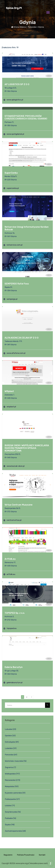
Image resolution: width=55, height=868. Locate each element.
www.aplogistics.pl (15, 100)
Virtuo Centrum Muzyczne (19, 505)
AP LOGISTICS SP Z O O (17, 84)
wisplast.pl (11, 407)
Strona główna (18, 27)
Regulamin (8, 855)
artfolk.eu (11, 574)
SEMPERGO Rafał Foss (17, 284)
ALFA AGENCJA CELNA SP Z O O (22, 338)
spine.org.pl (14, 8)
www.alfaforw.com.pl (16, 353)
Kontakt (42, 855)
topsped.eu (12, 628)
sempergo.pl (12, 299)
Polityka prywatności (26, 855)
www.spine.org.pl (22, 863)
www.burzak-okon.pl (16, 466)
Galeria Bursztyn (14, 667)
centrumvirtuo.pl (14, 520)
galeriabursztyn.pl (14, 682)
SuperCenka (11, 173)
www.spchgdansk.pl (15, 134)
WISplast (9, 391)
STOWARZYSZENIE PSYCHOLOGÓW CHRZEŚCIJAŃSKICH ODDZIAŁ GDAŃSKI (26, 117)
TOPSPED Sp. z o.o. (15, 613)
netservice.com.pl (14, 245)
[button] (48, 12)
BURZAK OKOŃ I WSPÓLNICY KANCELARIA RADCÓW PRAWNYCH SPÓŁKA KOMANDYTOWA (27, 448)
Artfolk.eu (10, 559)
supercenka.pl (13, 188)
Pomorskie (32, 27)
